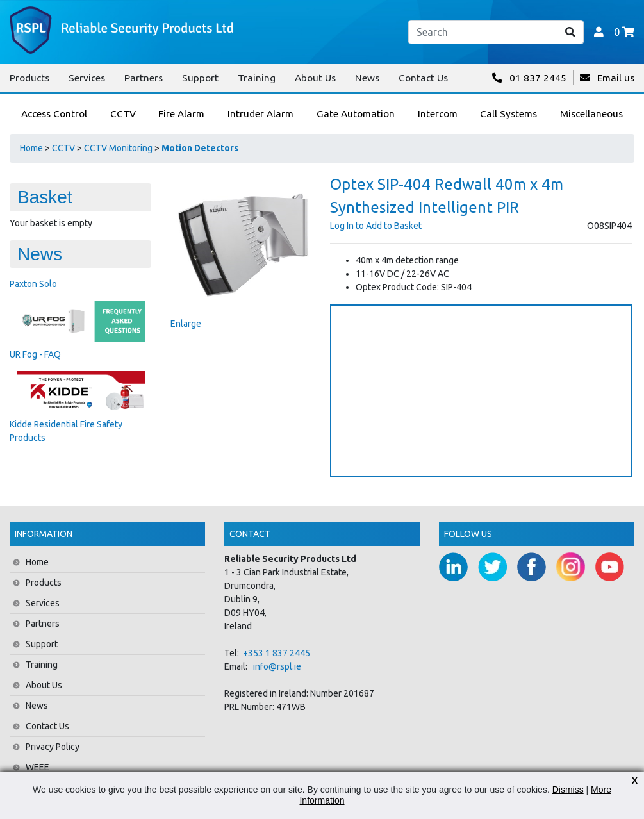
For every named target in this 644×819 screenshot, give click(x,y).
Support (200, 78)
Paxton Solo (33, 284)
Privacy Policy (53, 747)
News (367, 78)
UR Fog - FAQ (35, 354)
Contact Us (423, 78)
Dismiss (568, 790)
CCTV (63, 148)
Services (87, 78)
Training (257, 78)
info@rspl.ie (277, 666)
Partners (144, 78)
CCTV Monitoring (118, 148)
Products (29, 78)
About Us (315, 78)
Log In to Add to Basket (376, 226)
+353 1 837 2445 (277, 653)
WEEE (37, 767)
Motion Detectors (200, 148)
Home (31, 148)
